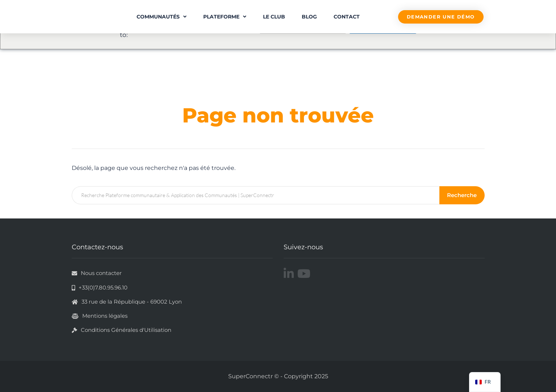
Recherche (463, 195)
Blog (309, 17)
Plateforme (225, 17)
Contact (347, 17)
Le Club (274, 17)
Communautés (162, 17)
